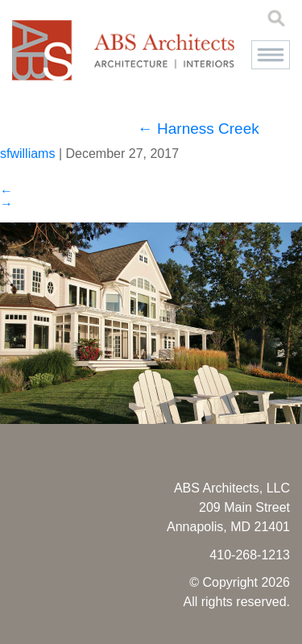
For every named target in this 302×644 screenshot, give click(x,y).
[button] (271, 55)
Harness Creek (199, 129)
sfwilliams (27, 154)
